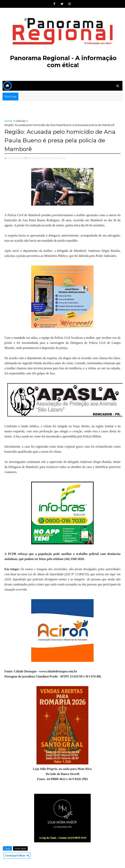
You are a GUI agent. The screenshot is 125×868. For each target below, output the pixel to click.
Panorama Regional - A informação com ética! (63, 62)
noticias (20, 121)
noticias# (20, 848)
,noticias (61, 158)
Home (8, 121)
